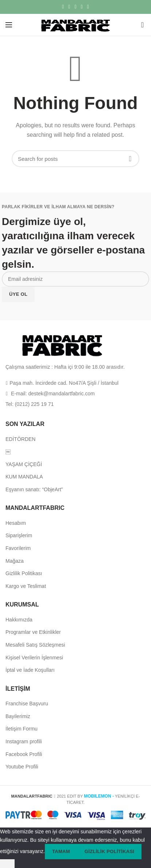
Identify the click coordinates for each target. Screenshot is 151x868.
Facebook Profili (24, 754)
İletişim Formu (22, 729)
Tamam (61, 851)
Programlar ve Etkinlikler (33, 632)
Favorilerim (18, 548)
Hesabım (16, 523)
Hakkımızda (19, 620)
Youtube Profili (22, 767)
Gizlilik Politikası (24, 573)
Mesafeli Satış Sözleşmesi (35, 645)
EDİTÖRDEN (20, 439)
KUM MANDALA (24, 477)
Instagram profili (24, 741)
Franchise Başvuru (27, 704)
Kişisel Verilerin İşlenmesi (34, 658)
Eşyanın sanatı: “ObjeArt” (34, 489)
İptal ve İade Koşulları (30, 670)
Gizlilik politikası (109, 851)
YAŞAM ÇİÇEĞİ (24, 464)
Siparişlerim (19, 535)
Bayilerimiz (18, 716)
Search (130, 159)
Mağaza (15, 561)
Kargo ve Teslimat (26, 586)
